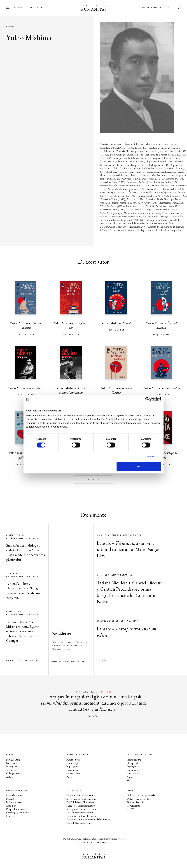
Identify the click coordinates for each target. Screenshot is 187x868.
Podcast (10, 799)
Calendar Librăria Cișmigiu (22, 661)
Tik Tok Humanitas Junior (79, 823)
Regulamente (134, 806)
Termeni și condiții (136, 802)
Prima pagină (37, 8)
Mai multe (94, 479)
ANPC (130, 809)
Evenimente (12, 770)
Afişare (151, 456)
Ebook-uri (11, 806)
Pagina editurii (13, 760)
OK (139, 466)
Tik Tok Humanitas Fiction (80, 813)
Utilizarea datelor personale (141, 795)
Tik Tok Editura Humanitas (80, 802)
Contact (10, 816)
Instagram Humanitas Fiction (81, 809)
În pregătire (12, 767)
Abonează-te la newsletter (68, 662)
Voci (129, 780)
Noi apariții (12, 763)
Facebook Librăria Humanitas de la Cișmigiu (88, 819)
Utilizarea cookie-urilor (138, 799)
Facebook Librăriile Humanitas (82, 816)
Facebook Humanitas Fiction (81, 806)
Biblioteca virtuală (15, 802)
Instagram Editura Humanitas (81, 799)
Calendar (102, 661)
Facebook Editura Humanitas (81, 795)
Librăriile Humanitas (151, 8)
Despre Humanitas (16, 809)
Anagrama (105, 842)
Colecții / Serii (13, 773)
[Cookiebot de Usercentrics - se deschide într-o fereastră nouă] (148, 399)
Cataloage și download (17, 813)
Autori (10, 777)
